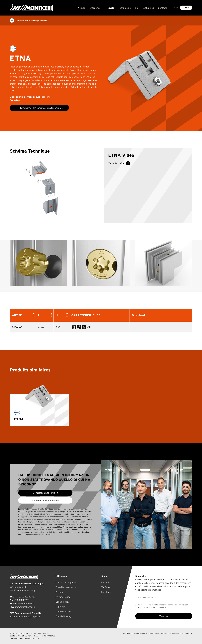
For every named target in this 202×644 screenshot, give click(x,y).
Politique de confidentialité (156, 607)
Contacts (163, 8)
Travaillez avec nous (66, 587)
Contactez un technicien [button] (45, 493)
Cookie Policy (62, 602)
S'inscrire (164, 616)
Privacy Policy (63, 597)
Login (186, 8)
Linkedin (106, 582)
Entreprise (95, 8)
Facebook (106, 592)
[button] (33, 315)
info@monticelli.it (25, 603)
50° (137, 8)
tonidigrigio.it (187, 633)
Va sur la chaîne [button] (119, 163)
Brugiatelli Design (152, 633)
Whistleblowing (63, 616)
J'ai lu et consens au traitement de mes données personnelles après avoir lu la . (164, 606)
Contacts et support (66, 582)
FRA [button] (175, 8)
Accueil (82, 8)
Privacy (59, 592)
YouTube (106, 587)
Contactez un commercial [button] (45, 500)
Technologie (125, 8)
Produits (110, 8)
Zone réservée (63, 611)
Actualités (149, 8)
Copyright (61, 607)
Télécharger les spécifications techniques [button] (39, 108)
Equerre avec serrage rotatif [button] (28, 20)
